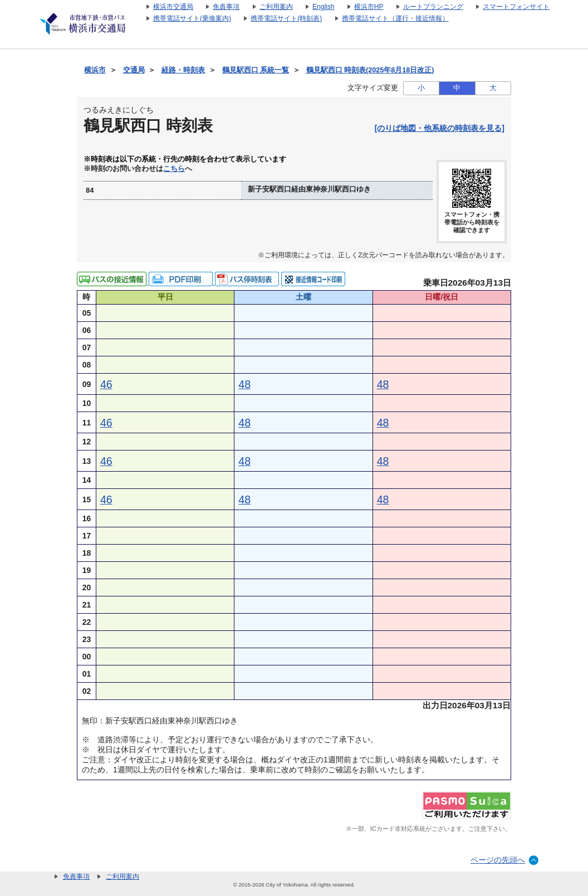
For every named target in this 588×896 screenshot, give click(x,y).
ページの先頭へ (498, 860)
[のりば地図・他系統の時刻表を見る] (440, 128)
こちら (174, 169)
